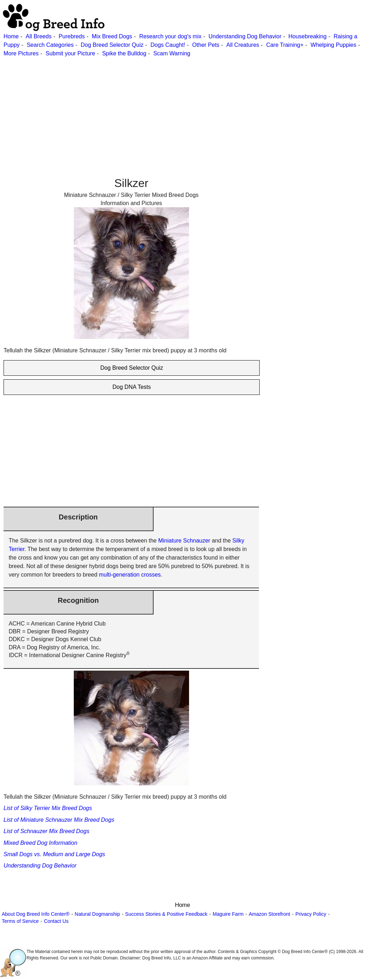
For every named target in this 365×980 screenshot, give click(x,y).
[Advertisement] (182, 108)
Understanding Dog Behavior (245, 36)
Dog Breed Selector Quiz (112, 45)
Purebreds (72, 36)
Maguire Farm (228, 914)
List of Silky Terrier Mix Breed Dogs (48, 808)
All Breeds (38, 36)
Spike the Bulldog (124, 53)
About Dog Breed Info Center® (36, 914)
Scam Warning (172, 53)
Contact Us (56, 921)
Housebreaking (308, 36)
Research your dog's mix (170, 36)
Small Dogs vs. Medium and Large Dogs (54, 854)
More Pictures (21, 53)
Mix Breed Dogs (112, 36)
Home (11, 36)
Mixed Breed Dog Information (40, 843)
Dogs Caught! (168, 45)
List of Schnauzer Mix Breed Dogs (46, 831)
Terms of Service (20, 921)
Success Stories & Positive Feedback (166, 914)
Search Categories (50, 45)
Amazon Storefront (269, 914)
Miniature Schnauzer (184, 541)
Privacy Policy (311, 914)
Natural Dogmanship (98, 914)
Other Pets (206, 45)
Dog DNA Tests (132, 387)
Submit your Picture (70, 53)
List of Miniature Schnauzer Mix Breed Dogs (59, 820)
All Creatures (243, 45)
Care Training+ (285, 45)
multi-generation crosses (130, 575)
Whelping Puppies (334, 45)
